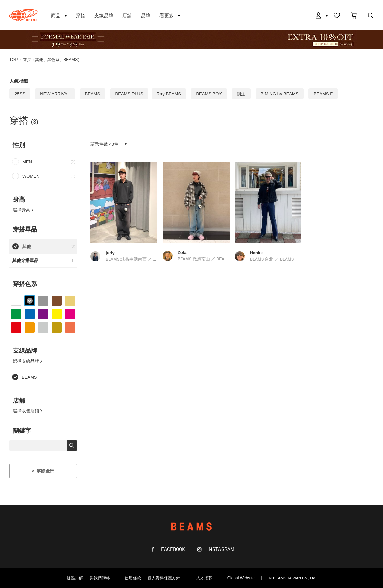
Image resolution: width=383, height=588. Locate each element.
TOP (13, 60)
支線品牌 (104, 16)
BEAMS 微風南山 (194, 259)
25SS (20, 94)
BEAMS (23, 15)
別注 (241, 94)
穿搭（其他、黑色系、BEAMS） (52, 60)
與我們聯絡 (100, 578)
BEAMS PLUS (129, 94)
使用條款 (133, 578)
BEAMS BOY (209, 94)
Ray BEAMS (169, 94)
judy (110, 253)
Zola (182, 253)
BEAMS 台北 (262, 260)
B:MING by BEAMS (280, 94)
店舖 (127, 16)
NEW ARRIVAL (55, 94)
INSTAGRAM (220, 549)
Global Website (241, 578)
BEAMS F (323, 94)
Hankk (256, 253)
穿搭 (81, 16)
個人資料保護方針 (164, 578)
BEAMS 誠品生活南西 (126, 260)
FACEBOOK (172, 549)
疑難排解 (75, 578)
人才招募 (204, 578)
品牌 (146, 16)
